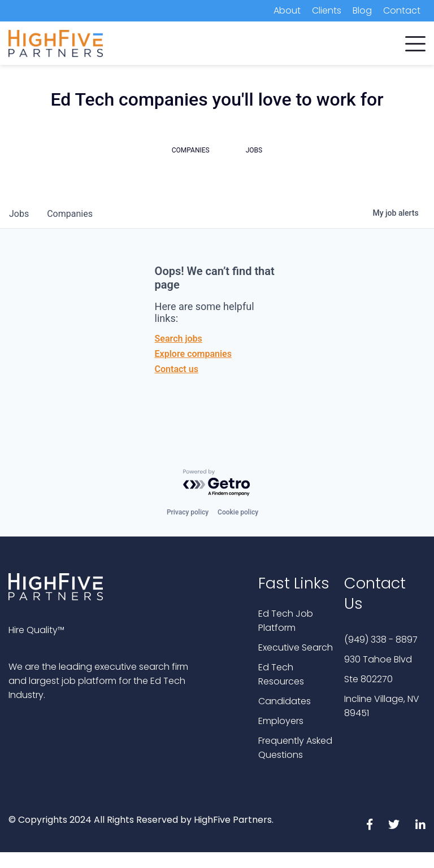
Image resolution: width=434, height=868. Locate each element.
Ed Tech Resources (281, 674)
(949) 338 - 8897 (381, 640)
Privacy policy (188, 512)
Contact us (177, 369)
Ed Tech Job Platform (286, 621)
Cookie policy (238, 512)
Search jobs (179, 339)
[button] (415, 41)
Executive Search (296, 647)
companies (70, 214)
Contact (402, 10)
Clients (327, 10)
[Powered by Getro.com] (217, 483)
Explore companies (193, 354)
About (287, 10)
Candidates (285, 701)
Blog (362, 10)
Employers (281, 721)
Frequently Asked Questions (295, 748)
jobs (19, 214)
